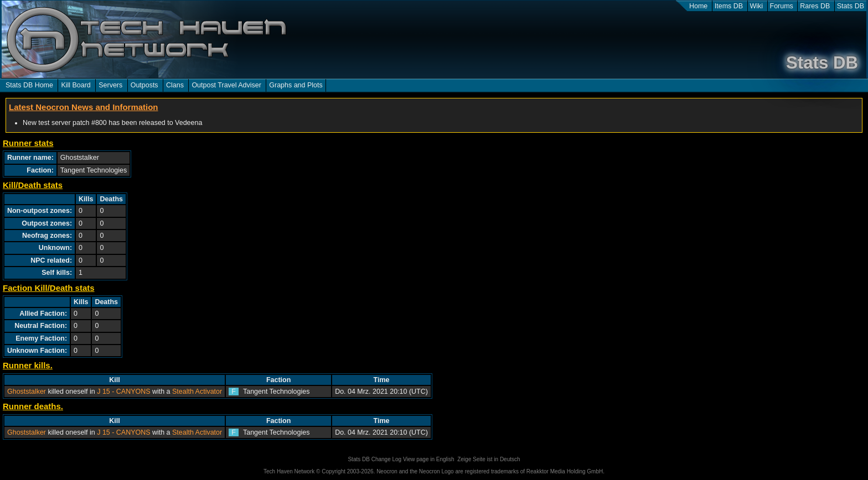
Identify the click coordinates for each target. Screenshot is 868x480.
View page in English (429, 459)
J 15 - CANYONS (123, 392)
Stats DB (851, 6)
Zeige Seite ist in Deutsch (489, 459)
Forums (782, 6)
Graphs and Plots (296, 85)
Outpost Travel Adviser (226, 85)
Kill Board (76, 85)
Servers (110, 85)
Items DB (729, 6)
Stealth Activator (197, 392)
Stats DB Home (29, 85)
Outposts (144, 85)
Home (698, 6)
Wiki (757, 6)
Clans (175, 85)
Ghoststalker (27, 392)
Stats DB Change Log (374, 459)
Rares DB (815, 6)
